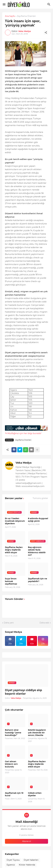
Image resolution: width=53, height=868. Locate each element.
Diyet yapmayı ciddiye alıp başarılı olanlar (23, 692)
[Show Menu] (4, 4)
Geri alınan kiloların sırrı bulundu (11, 764)
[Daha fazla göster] (37, 450)
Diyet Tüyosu (13, 860)
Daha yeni (9, 623)
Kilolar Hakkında (27, 865)
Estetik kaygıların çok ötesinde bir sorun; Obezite (37, 732)
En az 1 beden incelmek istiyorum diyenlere (15, 521)
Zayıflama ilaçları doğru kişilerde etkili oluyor (14, 550)
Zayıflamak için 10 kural (14, 794)
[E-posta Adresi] (26, 835)
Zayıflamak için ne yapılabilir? (38, 580)
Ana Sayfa (10, 16)
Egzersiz (11, 865)
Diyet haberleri (31, 860)
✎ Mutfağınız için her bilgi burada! (23, 433)
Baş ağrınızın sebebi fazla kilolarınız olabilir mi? (37, 551)
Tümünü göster (40, 498)
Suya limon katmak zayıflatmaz (11, 581)
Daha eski (44, 623)
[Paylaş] (46, 32)
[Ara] (49, 4)
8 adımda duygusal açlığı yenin (38, 520)
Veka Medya (24, 463)
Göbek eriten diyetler (35, 794)
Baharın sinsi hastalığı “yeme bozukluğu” (13, 732)
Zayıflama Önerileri (26, 16)
